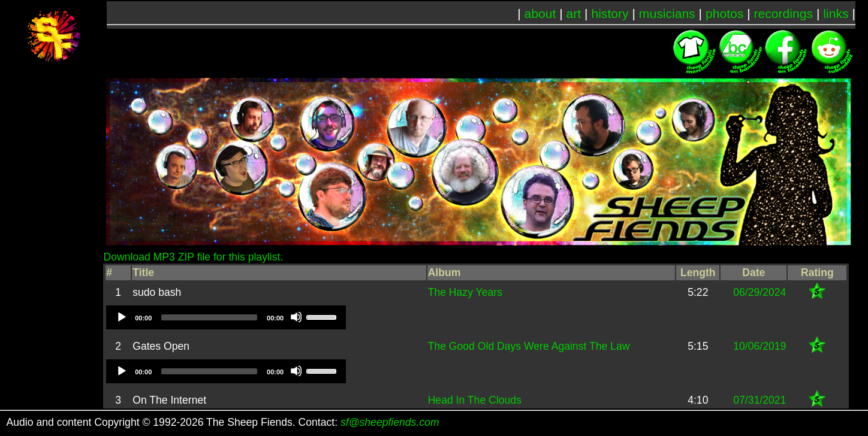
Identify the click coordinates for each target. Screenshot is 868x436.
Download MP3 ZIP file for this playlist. (193, 257)
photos (724, 13)
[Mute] (296, 317)
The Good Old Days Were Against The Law (529, 346)
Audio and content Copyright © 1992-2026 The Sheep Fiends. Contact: (223, 422)
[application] (226, 317)
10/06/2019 (759, 346)
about (540, 13)
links (836, 13)
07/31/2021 (759, 400)
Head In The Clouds (475, 400)
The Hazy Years (465, 292)
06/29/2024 (759, 292)
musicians (667, 13)
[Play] (121, 317)
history (610, 13)
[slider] (209, 317)
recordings (784, 13)
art (574, 13)
